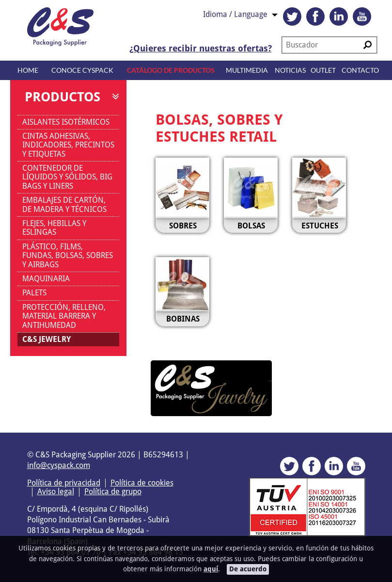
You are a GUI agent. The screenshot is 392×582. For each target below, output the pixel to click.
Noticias (290, 70)
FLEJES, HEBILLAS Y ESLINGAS (54, 228)
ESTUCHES (320, 226)
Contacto (360, 70)
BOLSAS (251, 226)
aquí (211, 569)
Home (28, 70)
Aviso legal (56, 492)
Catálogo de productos (171, 70)
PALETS (34, 293)
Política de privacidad (64, 483)
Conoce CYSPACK (82, 70)
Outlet (323, 70)
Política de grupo (113, 492)
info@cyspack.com (59, 465)
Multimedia (247, 70)
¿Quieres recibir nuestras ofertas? (201, 48)
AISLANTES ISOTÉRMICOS (66, 122)
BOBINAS (183, 319)
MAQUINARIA (46, 279)
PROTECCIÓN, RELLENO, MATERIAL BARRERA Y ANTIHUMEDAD (64, 316)
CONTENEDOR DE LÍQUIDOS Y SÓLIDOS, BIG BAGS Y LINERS (67, 177)
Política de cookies (142, 483)
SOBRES (183, 226)
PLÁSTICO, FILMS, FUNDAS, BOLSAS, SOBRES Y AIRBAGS (68, 256)
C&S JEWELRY (47, 339)
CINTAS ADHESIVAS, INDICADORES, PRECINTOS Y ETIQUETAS (68, 145)
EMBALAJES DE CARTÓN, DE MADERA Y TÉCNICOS (64, 204)
